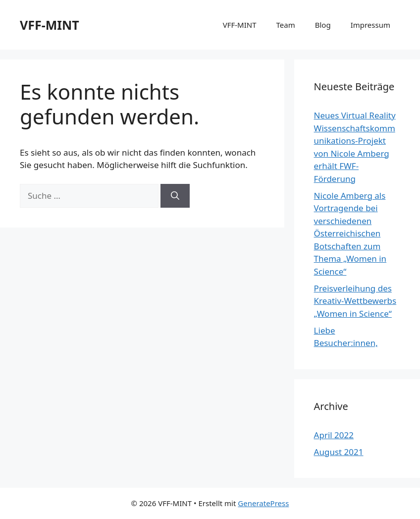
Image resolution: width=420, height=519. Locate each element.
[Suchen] (175, 196)
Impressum (370, 25)
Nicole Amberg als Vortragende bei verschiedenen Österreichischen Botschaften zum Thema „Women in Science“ (350, 233)
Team (286, 25)
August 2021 (339, 452)
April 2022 (334, 435)
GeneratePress (263, 503)
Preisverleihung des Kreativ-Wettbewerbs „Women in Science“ (355, 301)
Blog (323, 25)
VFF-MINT (50, 25)
